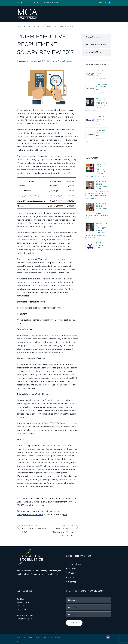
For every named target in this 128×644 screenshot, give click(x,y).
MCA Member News (96, 45)
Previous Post (35, 529)
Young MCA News (95, 52)
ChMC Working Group (100, 245)
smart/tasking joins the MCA (102, 87)
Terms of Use (75, 564)
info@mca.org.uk (25, 619)
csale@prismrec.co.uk (37, 505)
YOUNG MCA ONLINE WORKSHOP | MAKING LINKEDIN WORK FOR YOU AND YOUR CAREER (97, 211)
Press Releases (94, 37)
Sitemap (72, 582)
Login (71, 577)
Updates (68, 61)
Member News (56, 61)
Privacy (72, 573)
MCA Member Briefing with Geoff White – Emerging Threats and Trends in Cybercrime (96, 230)
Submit (74, 623)
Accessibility (74, 568)
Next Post (60, 531)
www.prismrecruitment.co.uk (30, 515)
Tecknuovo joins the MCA (101, 133)
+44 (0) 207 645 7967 (48, 3)
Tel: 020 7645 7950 (25, 615)
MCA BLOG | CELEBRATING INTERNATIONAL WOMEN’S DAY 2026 (102, 103)
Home (20, 27)
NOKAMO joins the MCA (100, 73)
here (65, 515)
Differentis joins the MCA (101, 119)
